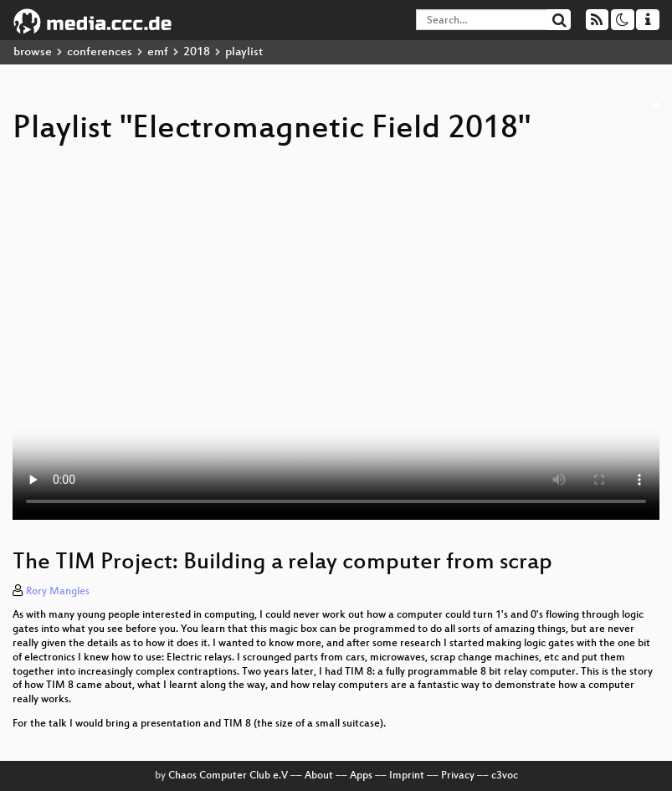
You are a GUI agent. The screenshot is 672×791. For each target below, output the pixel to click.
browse (33, 52)
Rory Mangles (58, 592)
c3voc (505, 776)
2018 (197, 52)
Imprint (407, 776)
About (319, 776)
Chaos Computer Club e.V (228, 776)
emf (158, 52)
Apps (361, 776)
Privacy (458, 776)
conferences (100, 52)
